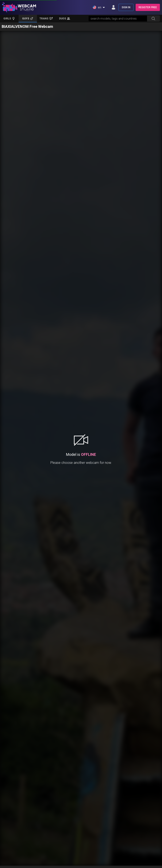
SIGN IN (126, 7)
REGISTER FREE (148, 7)
